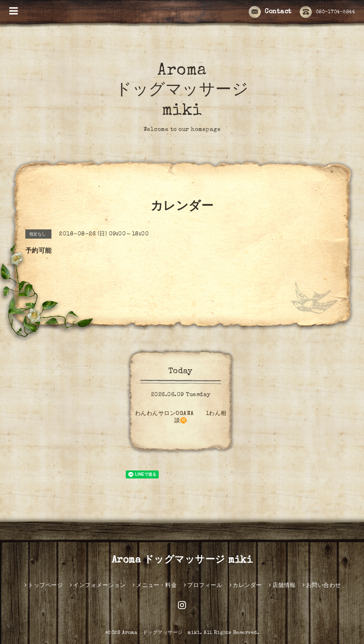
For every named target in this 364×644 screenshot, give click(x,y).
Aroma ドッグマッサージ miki (182, 91)
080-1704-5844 (327, 12)
